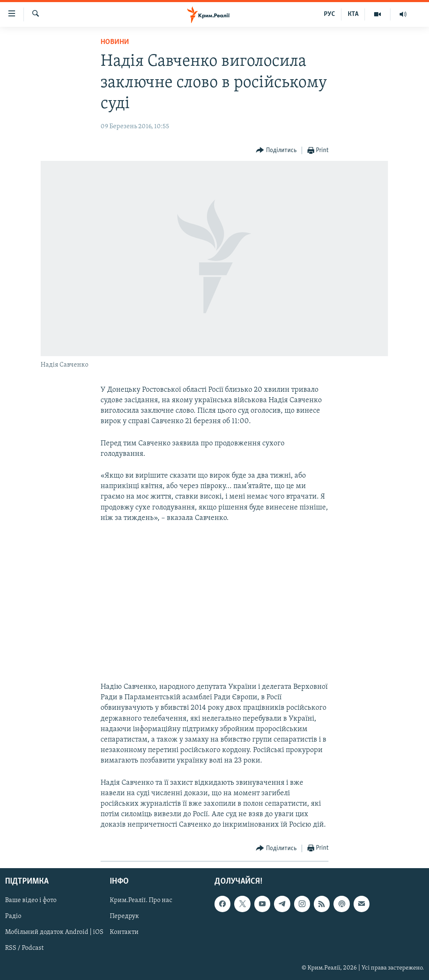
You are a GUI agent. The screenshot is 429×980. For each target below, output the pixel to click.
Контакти (124, 932)
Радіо (13, 916)
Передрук (124, 916)
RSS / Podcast (24, 948)
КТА (353, 14)
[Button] (276, 151)
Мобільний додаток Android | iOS (54, 932)
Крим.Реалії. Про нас (141, 900)
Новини (115, 42)
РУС (330, 14)
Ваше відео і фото (31, 900)
